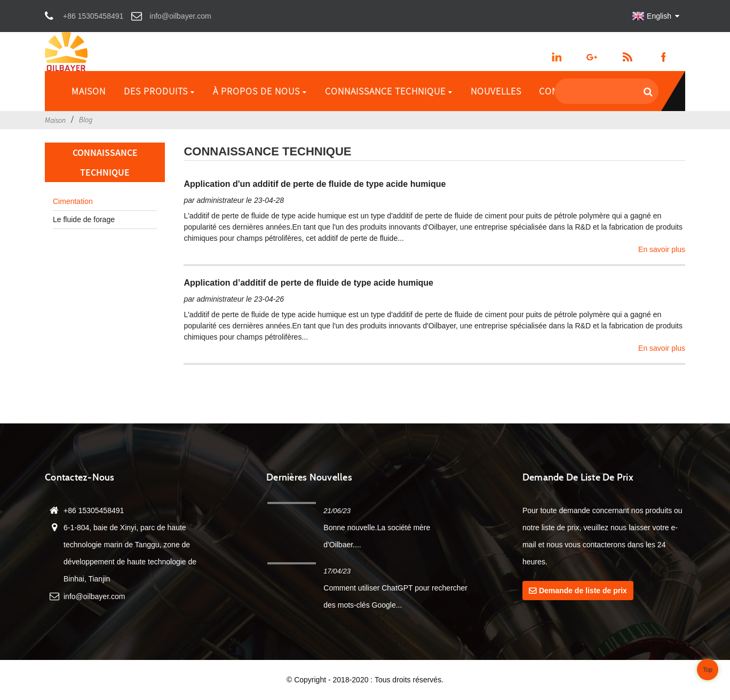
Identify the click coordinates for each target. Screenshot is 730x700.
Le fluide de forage (84, 219)
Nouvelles (496, 91)
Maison (89, 91)
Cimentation (73, 201)
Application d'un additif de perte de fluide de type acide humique (315, 184)
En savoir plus (662, 249)
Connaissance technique (389, 91)
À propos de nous (260, 91)
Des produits (159, 91)
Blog (86, 120)
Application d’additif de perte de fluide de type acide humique (308, 283)
